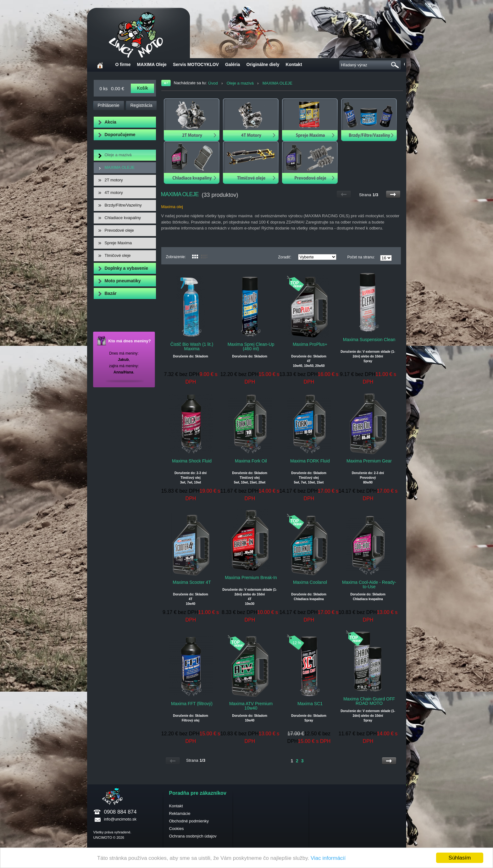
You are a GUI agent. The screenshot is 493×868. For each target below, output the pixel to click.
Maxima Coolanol (310, 582)
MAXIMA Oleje (152, 64)
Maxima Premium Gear (369, 461)
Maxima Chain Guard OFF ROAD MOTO (369, 701)
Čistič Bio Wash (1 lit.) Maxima (192, 346)
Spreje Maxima (118, 243)
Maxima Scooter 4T (192, 582)
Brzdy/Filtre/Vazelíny (123, 205)
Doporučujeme (120, 135)
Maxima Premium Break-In (251, 578)
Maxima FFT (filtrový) (192, 704)
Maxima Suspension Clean (369, 340)
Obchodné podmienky (189, 821)
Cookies (177, 829)
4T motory (114, 193)
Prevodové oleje (119, 230)
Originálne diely (263, 64)
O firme (123, 64)
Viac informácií (328, 858)
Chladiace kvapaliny (123, 218)
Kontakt (294, 64)
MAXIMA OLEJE (120, 167)
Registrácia (141, 105)
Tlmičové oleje (118, 255)
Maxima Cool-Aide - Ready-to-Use (369, 584)
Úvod (213, 83)
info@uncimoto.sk (120, 819)
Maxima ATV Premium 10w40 (251, 706)
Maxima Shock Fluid (192, 461)
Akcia (111, 122)
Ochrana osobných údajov (193, 836)
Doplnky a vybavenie (127, 268)
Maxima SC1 (310, 704)
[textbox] (372, 65)
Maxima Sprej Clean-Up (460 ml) (251, 346)
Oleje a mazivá (118, 155)
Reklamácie (180, 813)
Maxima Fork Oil (251, 461)
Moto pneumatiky (123, 281)
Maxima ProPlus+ (310, 344)
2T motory (114, 180)
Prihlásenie (109, 105)
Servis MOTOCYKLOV (196, 64)
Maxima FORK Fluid (310, 461)
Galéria (233, 64)
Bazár (111, 293)
